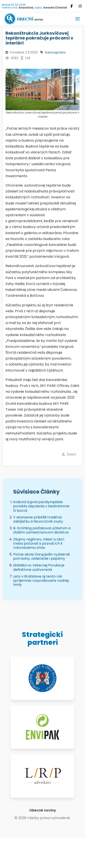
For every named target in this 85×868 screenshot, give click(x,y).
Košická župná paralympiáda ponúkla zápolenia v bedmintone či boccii (41, 506)
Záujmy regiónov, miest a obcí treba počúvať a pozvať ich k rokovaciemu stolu (39, 543)
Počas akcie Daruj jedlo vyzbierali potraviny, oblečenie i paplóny (41, 556)
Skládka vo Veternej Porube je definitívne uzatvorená (39, 567)
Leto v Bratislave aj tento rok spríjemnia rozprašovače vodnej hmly (41, 581)
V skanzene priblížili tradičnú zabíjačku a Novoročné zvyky (38, 519)
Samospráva (55, 52)
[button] (78, 19)
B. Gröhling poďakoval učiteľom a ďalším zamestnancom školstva (42, 530)
